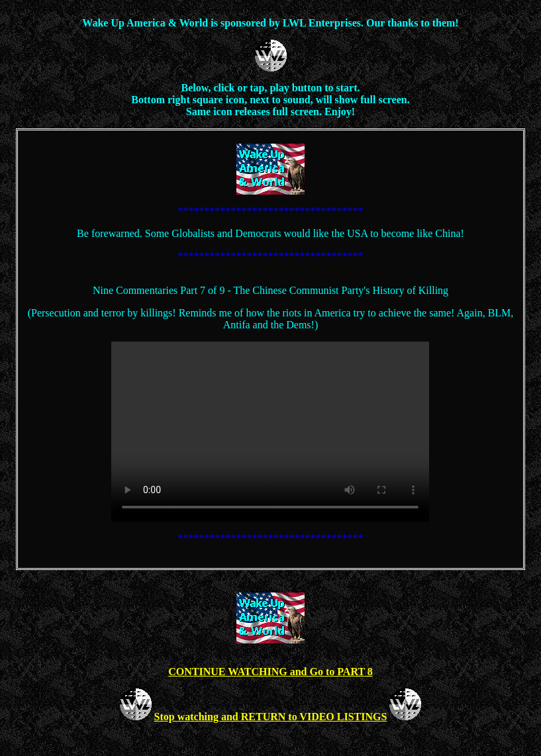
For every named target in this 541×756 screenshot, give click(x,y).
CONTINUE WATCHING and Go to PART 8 (270, 672)
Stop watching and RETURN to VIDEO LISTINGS (271, 717)
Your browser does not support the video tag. (270, 432)
